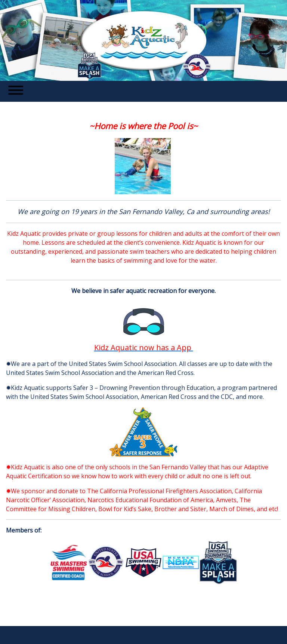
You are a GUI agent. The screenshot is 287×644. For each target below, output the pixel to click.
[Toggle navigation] (16, 91)
